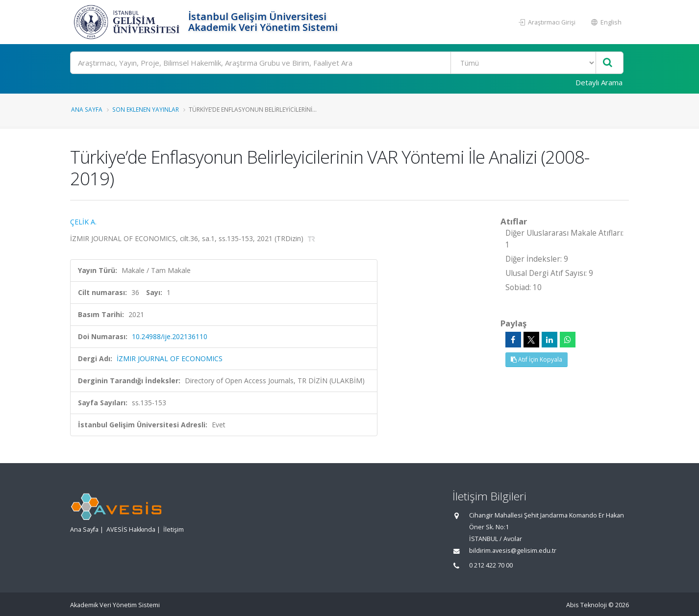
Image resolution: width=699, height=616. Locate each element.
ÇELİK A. (83, 222)
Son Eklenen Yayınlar (146, 109)
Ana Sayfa (87, 109)
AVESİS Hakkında (131, 530)
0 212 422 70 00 (491, 565)
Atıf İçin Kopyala (537, 359)
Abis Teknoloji (587, 605)
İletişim (174, 530)
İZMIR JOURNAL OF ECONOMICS (170, 358)
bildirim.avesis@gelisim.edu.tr (513, 551)
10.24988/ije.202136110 (170, 336)
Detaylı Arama (599, 82)
